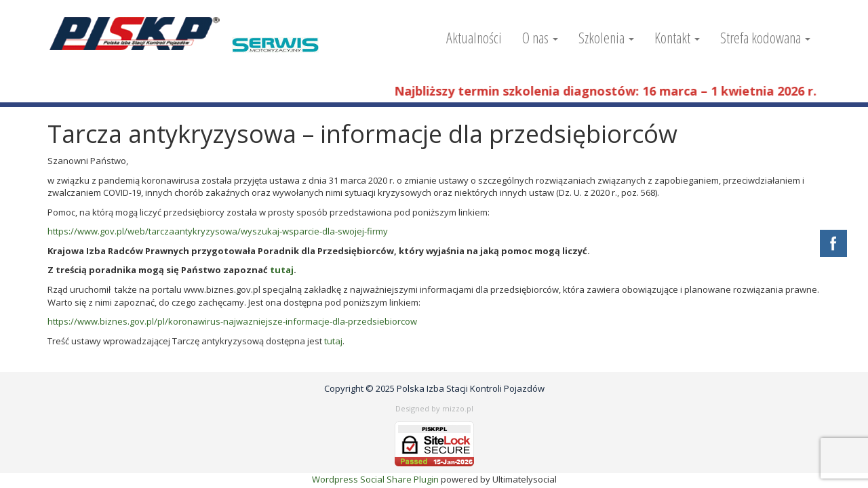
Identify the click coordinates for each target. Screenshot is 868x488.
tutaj (282, 270)
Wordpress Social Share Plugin (376, 479)
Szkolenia (606, 37)
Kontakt (677, 37)
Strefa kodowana (765, 37)
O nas (540, 37)
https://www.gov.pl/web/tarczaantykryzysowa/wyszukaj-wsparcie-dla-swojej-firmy (218, 231)
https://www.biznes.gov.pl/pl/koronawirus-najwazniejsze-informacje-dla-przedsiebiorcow (232, 321)
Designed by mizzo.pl (434, 408)
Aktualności (474, 37)
